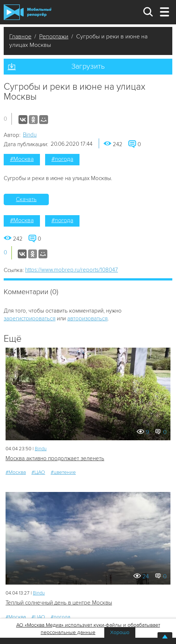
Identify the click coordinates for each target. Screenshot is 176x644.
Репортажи (54, 37)
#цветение (63, 472)
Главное (20, 37)
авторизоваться (87, 318)
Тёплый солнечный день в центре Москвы (59, 603)
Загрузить (88, 66)
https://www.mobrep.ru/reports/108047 (72, 270)
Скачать (26, 199)
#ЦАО (38, 472)
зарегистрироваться (30, 318)
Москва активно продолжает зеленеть (55, 458)
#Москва (22, 159)
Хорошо (120, 632)
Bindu (30, 135)
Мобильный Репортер (28, 12)
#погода (62, 159)
